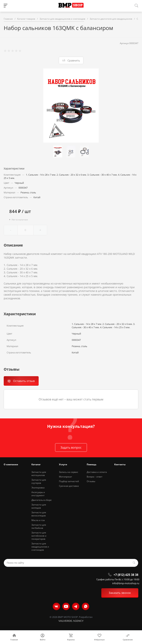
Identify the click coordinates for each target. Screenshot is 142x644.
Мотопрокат (66, 477)
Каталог (36, 464)
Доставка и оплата (97, 472)
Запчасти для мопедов (39, 506)
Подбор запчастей (69, 481)
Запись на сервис (69, 472)
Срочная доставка (69, 486)
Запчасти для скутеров (39, 481)
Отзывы (91, 481)
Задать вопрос (71, 447)
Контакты (120, 464)
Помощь (92, 464)
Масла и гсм (38, 520)
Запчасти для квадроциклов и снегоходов (40, 547)
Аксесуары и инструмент (38, 494)
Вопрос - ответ (95, 477)
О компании (11, 464)
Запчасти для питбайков (39, 526)
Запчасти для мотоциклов (39, 474)
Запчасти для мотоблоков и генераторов (39, 536)
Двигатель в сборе (42, 500)
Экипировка (38, 488)
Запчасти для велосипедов (39, 514)
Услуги (63, 464)
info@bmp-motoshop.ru (126, 583)
